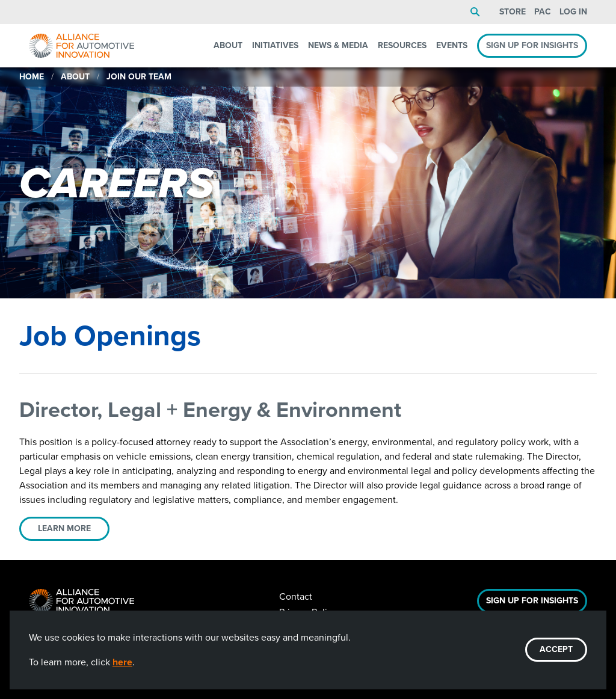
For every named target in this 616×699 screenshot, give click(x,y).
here (122, 662)
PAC (543, 12)
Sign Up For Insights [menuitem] (532, 45)
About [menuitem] (228, 45)
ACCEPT (556, 649)
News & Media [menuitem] (338, 45)
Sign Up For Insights (532, 601)
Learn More (64, 528)
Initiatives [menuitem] (275, 45)
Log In (573, 12)
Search (475, 12)
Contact (296, 596)
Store (513, 12)
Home (32, 77)
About (75, 77)
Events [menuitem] (452, 45)
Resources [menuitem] (402, 45)
